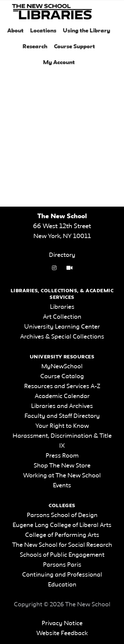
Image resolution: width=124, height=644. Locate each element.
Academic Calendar (62, 396)
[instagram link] (54, 268)
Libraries (62, 307)
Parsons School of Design (62, 515)
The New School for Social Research (62, 545)
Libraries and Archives (62, 406)
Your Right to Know (62, 426)
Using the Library (86, 31)
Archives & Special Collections (62, 337)
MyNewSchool (62, 367)
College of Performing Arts (62, 535)
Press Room (62, 456)
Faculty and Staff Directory (62, 416)
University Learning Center (62, 327)
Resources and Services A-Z (62, 386)
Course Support (74, 47)
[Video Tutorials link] (69, 268)
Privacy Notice (62, 624)
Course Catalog (62, 377)
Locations (43, 31)
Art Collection (62, 317)
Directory (62, 255)
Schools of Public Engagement (62, 555)
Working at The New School (62, 476)
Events (62, 486)
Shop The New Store (62, 466)
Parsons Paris (62, 565)
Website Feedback (62, 633)
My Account (59, 63)
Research (35, 47)
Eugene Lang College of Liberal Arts (62, 525)
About (15, 31)
